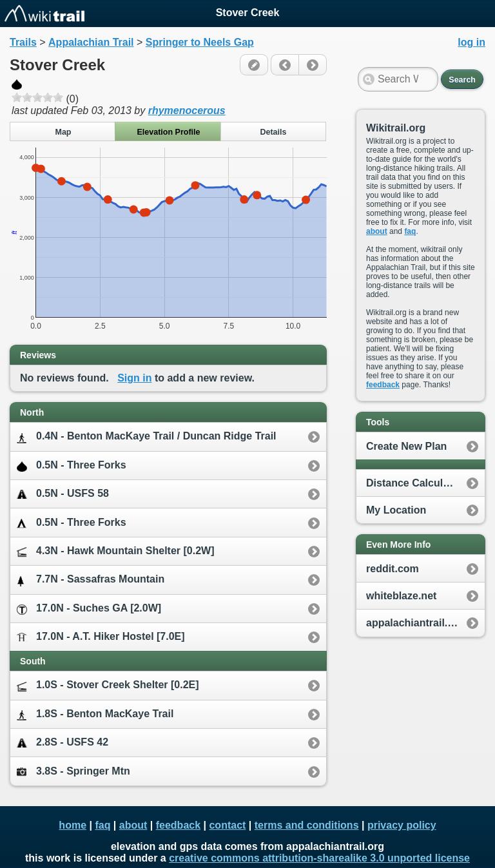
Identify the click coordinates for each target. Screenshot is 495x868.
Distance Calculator (414, 483)
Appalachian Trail (91, 42)
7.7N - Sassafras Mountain (91, 580)
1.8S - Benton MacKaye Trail (95, 714)
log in (471, 42)
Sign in (134, 378)
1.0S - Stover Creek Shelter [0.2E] (108, 685)
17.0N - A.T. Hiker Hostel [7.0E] (101, 637)
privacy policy (402, 825)
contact (227, 825)
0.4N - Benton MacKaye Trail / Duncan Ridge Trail (147, 437)
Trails (23, 42)
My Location (396, 510)
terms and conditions (307, 825)
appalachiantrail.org (415, 623)
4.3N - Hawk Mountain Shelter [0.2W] (115, 551)
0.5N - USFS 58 (63, 494)
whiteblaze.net (401, 596)
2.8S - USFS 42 (63, 743)
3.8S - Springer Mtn (73, 771)
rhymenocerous (187, 111)
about (377, 231)
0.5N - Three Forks (72, 466)
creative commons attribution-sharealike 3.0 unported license (319, 858)
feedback (383, 385)
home (73, 825)
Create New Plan (406, 446)
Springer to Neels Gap (200, 42)
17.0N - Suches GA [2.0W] (89, 609)
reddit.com (393, 569)
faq (410, 231)
